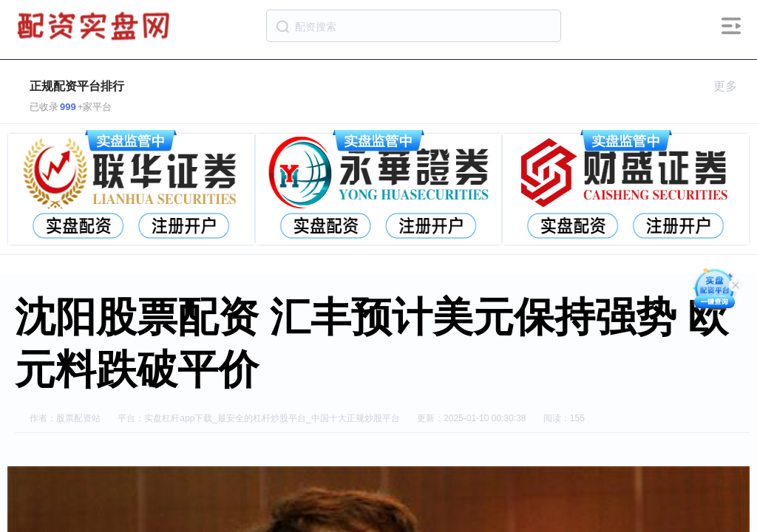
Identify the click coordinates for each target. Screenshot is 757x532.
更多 (731, 86)
